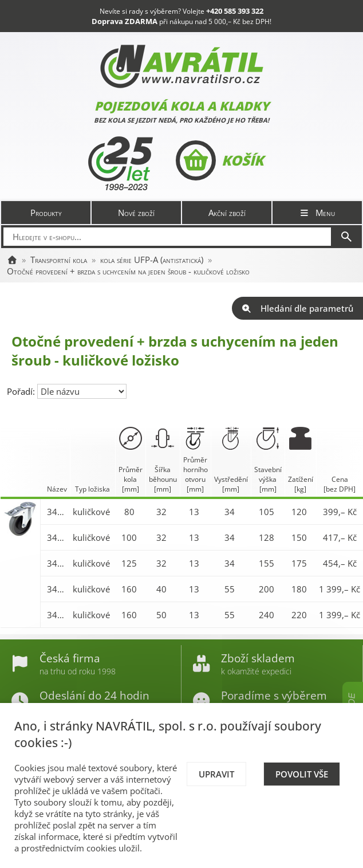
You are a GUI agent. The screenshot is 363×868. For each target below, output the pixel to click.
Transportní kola (59, 260)
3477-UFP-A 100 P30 (57, 537)
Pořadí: (22, 391)
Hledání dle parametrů (297, 308)
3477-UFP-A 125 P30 (57, 563)
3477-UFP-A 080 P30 (57, 512)
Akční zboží (227, 213)
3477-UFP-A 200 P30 (57, 615)
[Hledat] (346, 237)
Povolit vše (302, 774)
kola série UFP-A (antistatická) (152, 260)
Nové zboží (136, 213)
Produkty (46, 213)
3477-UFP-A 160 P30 (57, 589)
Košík (220, 160)
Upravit (216, 774)
